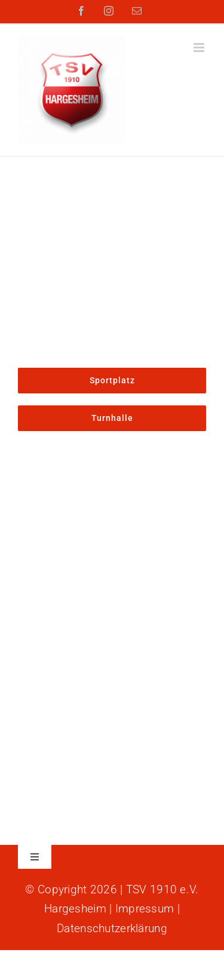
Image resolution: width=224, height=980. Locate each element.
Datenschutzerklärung (112, 928)
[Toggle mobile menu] (200, 48)
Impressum (145, 909)
